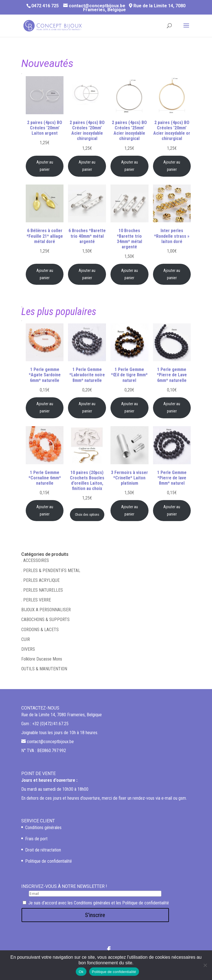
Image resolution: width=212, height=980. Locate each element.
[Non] (205, 965)
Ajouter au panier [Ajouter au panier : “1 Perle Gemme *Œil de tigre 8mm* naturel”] (129, 408)
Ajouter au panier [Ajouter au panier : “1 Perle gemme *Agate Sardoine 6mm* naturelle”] (45, 408)
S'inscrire (95, 915)
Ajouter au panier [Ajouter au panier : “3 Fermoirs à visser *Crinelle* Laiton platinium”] (129, 511)
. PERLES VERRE (36, 600)
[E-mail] (95, 894)
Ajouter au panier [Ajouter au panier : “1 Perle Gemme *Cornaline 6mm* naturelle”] (45, 511)
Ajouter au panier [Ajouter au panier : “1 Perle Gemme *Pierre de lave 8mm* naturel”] (172, 511)
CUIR (26, 639)
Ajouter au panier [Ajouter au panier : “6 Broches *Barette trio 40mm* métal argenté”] (87, 274)
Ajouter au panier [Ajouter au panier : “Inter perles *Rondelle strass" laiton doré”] (172, 274)
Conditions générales (43, 828)
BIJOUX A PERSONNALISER (46, 610)
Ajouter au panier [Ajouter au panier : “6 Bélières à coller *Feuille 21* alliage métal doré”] (45, 274)
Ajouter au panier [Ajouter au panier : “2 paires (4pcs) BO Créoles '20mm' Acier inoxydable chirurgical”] (87, 166)
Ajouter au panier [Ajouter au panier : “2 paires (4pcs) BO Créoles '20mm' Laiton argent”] (45, 166)
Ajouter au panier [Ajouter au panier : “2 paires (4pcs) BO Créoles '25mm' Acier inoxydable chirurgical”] (129, 166)
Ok (81, 972)
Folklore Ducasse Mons (42, 659)
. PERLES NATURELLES (42, 590)
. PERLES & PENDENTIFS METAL (51, 570)
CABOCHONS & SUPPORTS (45, 620)
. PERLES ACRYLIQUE (40, 580)
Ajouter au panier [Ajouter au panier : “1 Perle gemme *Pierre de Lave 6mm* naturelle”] (172, 408)
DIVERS (28, 649)
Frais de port (36, 839)
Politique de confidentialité (49, 861)
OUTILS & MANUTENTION (44, 669)
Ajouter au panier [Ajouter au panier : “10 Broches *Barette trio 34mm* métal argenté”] (129, 274)
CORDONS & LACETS (40, 630)
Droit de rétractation (43, 850)
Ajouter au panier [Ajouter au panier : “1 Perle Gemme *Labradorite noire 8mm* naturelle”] (87, 408)
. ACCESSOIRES (35, 560)
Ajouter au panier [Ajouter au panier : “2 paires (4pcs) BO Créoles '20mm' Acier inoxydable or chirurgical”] (172, 166)
